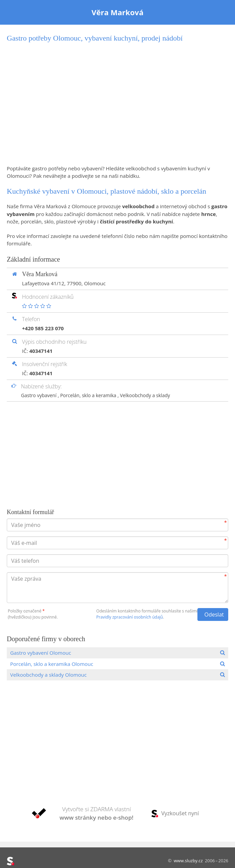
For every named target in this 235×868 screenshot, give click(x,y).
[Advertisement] (117, 104)
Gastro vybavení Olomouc (41, 653)
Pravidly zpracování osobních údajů (130, 617)
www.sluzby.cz (188, 861)
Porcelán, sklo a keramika (89, 395)
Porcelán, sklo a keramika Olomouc (52, 664)
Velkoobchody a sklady (145, 395)
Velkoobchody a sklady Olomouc (48, 675)
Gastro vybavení (39, 395)
